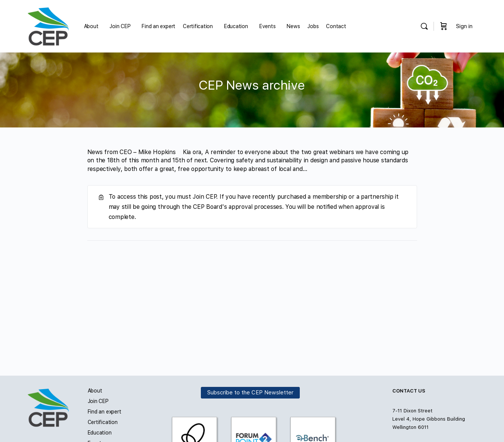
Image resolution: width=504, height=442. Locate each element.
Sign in (464, 26)
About (95, 391)
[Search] (424, 26)
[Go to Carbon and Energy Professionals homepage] (48, 25)
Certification (103, 422)
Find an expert (105, 412)
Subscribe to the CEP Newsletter (250, 393)
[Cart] (444, 26)
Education (100, 433)
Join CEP (98, 401)
